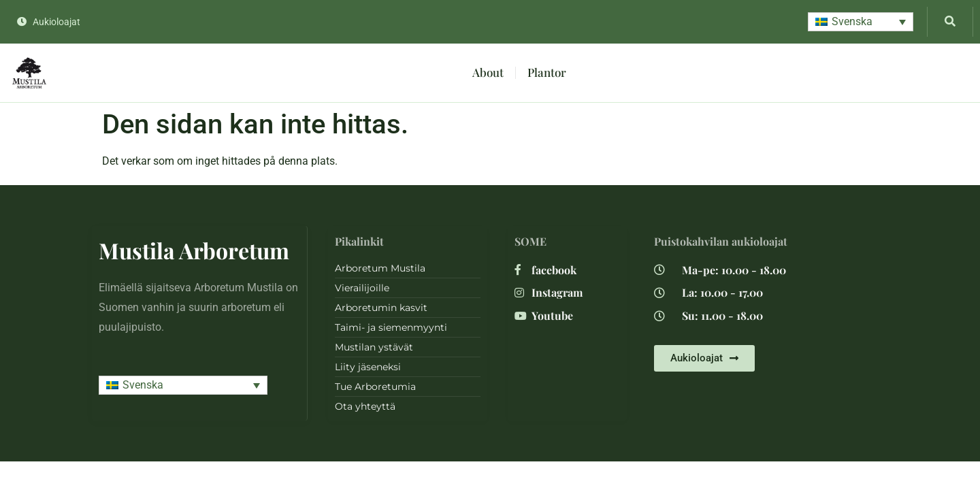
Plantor (547, 72)
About (488, 72)
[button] (861, 22)
